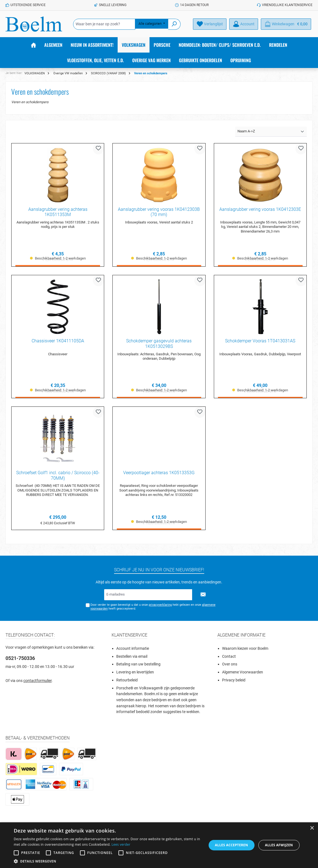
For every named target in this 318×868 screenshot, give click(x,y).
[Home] (34, 45)
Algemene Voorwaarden (243, 672)
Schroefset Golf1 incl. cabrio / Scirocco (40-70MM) (58, 476)
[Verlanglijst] (210, 24)
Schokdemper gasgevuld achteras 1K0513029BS (159, 344)
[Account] (244, 24)
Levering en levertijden (135, 672)
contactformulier (38, 681)
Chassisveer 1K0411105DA (58, 341)
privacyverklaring (160, 605)
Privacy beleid (234, 680)
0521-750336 (20, 658)
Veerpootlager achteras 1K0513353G (159, 473)
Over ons (230, 664)
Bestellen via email (132, 657)
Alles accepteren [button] (232, 845)
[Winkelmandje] (286, 24)
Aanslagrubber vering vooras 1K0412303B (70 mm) (159, 212)
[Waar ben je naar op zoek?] (104, 24)
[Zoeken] (174, 24)
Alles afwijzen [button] (279, 845)
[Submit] (203, 595)
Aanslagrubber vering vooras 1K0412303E (260, 209)
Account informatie (133, 649)
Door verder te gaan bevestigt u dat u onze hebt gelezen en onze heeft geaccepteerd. (153, 607)
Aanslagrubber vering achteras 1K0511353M (58, 212)
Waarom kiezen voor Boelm (245, 649)
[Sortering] (271, 132)
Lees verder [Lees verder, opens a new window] (121, 844)
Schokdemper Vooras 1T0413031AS (260, 341)
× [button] (312, 828)
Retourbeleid (127, 680)
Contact (229, 657)
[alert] (159, 845)
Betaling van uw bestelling (138, 664)
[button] (107, 861)
